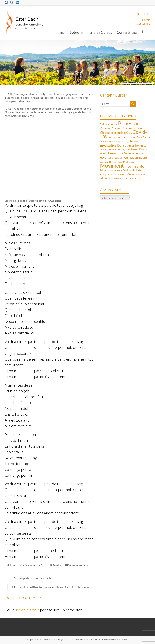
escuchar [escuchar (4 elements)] (117, 157)
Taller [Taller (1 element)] (138, 175)
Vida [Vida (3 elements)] (143, 174)
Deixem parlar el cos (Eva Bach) (31, 578)
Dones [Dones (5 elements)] (143, 149)
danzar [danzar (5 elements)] (134, 149)
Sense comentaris (78, 565)
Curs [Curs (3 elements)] (139, 137)
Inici (62, 32)
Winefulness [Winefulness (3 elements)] (133, 178)
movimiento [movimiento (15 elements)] (134, 166)
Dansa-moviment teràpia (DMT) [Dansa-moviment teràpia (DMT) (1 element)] (114, 142)
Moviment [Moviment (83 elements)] (112, 165)
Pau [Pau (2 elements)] (125, 170)
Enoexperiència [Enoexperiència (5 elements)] (133, 153)
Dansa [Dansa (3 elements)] (146, 137)
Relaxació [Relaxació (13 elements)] (120, 174)
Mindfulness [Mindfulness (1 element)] (129, 162)
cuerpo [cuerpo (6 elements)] (121, 137)
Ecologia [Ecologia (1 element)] (104, 154)
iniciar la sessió (27, 610)
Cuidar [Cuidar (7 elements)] (131, 137)
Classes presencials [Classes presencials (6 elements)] (113, 133)
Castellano (144, 23)
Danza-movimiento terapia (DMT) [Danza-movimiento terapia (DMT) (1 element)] (115, 149)
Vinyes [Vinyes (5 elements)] (104, 178)
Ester (13, 565)
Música (57, 565)
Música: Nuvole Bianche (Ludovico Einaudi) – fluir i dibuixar (51, 587)
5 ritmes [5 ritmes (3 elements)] (105, 124)
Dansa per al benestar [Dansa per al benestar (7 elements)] (132, 145)
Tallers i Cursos (100, 32)
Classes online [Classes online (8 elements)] (132, 128)
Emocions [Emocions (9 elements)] (116, 153)
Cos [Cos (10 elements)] (129, 132)
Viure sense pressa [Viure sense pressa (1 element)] (117, 179)
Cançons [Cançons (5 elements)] (106, 128)
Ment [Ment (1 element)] (114, 162)
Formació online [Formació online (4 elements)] (133, 157)
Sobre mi (77, 32)
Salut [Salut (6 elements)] (131, 174)
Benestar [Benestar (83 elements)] (129, 123)
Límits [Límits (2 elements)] (108, 162)
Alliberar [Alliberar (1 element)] (114, 124)
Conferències (127, 32)
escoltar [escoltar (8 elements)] (106, 157)
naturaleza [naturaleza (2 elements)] (117, 170)
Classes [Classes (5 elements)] (116, 128)
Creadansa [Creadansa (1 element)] (111, 137)
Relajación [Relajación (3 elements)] (106, 174)
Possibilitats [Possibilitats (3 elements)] (134, 170)
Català (146, 20)
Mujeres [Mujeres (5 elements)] (105, 170)
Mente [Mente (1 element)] (120, 162)
